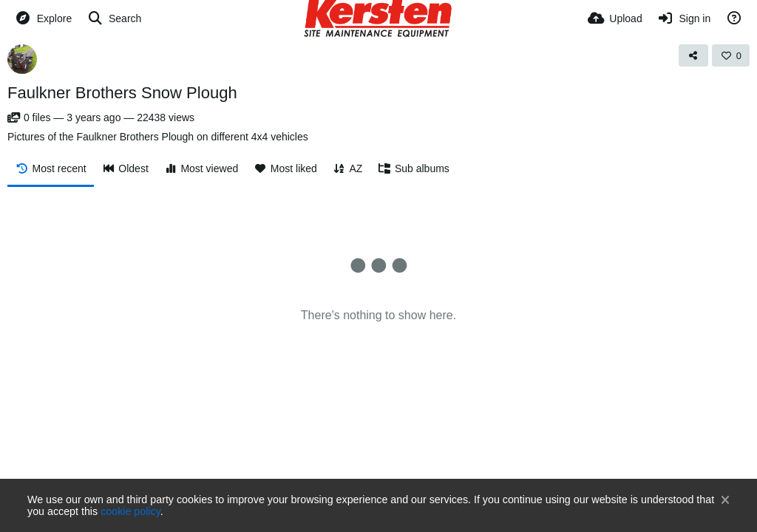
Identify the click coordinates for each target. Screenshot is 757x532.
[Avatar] (22, 59)
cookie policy (130, 511)
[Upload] (615, 18)
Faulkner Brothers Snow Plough (122, 93)
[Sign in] (684, 18)
